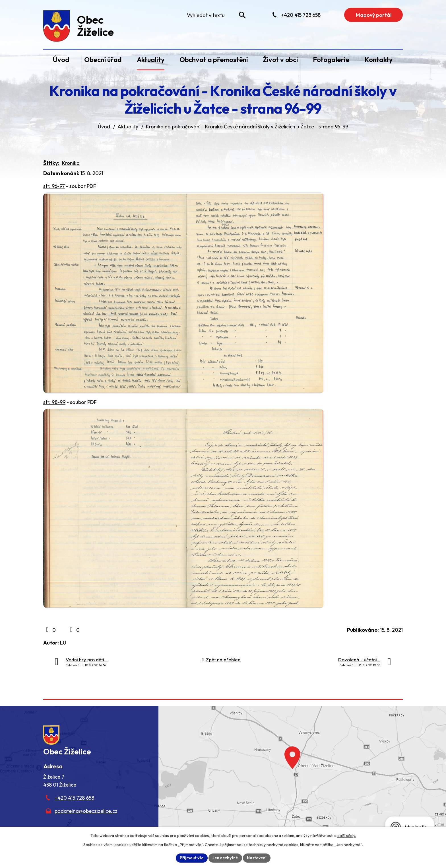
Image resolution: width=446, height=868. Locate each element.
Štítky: (51, 163)
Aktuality (151, 59)
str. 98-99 (54, 402)
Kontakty (379, 59)
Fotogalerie (331, 59)
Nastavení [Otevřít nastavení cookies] (257, 858)
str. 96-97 (54, 186)
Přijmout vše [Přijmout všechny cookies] (192, 858)
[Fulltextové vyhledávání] (215, 15)
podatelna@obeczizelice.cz (86, 811)
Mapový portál (374, 15)
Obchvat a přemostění (214, 59)
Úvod (61, 59)
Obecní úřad (103, 59)
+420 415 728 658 (74, 798)
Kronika (71, 163)
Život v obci (280, 59)
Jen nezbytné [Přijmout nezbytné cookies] (225, 858)
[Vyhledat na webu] (242, 15)
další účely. (347, 836)
